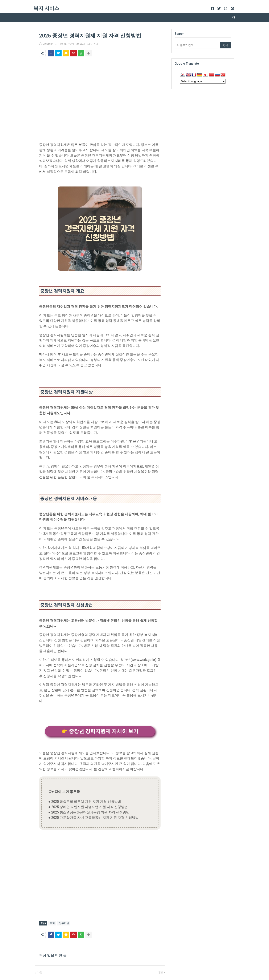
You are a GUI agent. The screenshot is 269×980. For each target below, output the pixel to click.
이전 (160, 972)
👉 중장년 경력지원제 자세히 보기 (100, 731)
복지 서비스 (46, 8)
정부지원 (64, 923)
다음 (40, 972)
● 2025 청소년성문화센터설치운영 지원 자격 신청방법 (89, 812)
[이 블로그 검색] (196, 45)
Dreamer (48, 44)
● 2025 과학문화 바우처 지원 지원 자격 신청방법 (85, 802)
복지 (82, 44)
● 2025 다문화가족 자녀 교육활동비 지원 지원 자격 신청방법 (94, 818)
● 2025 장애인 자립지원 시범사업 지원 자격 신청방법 (88, 807)
